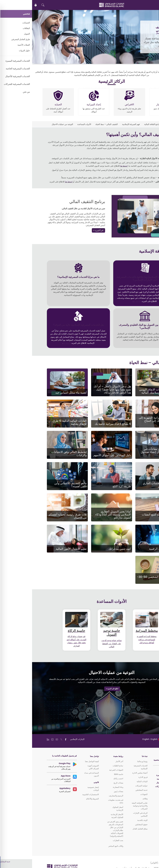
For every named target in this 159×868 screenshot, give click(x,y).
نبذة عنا (113, 756)
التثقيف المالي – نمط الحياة (74, 124)
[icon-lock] (4, 5)
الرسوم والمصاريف (84, 796)
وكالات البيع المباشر (84, 846)
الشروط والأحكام (60, 799)
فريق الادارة (111, 777)
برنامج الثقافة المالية (120, 124)
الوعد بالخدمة (110, 820)
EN (149, 5)
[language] (120, 739)
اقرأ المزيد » (66, 230)
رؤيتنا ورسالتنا (110, 761)
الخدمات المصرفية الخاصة (134, 779)
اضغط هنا (92, 166)
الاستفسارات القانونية (59, 794)
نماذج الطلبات (86, 766)
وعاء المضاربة (86, 787)
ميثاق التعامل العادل (108, 829)
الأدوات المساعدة (52, 124)
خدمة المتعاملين (109, 790)
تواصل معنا (62, 756)
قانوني (64, 782)
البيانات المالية (110, 781)
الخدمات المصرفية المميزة (134, 775)
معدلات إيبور (86, 791)
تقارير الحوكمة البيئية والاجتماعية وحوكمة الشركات (108, 806)
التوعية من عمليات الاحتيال (30, 124)
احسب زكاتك (86, 779)
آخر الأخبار (87, 761)
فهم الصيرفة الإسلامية (99, 124)
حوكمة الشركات (109, 786)
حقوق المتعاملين (109, 824)
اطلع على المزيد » (80, 689)
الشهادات (112, 794)
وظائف (113, 799)
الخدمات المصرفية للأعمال (134, 783)
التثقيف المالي (139, 124)
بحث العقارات (86, 840)
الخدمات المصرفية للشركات (134, 786)
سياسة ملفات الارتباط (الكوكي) (131, 863)
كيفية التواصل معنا (60, 761)
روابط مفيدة (86, 756)
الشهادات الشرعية (84, 770)
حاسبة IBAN (87, 774)
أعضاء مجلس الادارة (108, 773)
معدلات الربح (86, 783)
